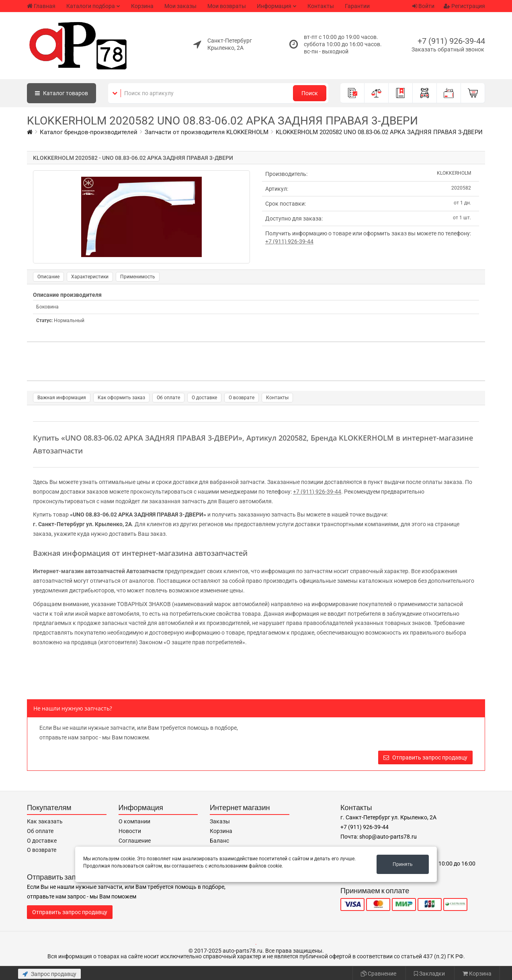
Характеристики (90, 277)
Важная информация (62, 398)
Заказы (220, 821)
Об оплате (168, 398)
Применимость (138, 277)
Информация (274, 6)
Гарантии (357, 6)
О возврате (242, 398)
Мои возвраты (227, 6)
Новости (130, 831)
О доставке (204, 398)
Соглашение (135, 841)
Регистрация (464, 6)
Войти (423, 6)
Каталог (61, 93)
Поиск (310, 93)
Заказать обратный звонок (448, 49)
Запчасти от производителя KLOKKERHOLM (207, 132)
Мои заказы (180, 6)
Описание (48, 277)
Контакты (321, 6)
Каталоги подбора (91, 6)
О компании (134, 821)
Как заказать (45, 821)
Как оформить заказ (121, 398)
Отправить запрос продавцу (425, 757)
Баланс (219, 841)
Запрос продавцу (49, 974)
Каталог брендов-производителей (89, 132)
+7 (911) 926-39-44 (451, 41)
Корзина (142, 6)
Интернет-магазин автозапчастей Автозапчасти (98, 571)
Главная (41, 6)
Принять (403, 864)
